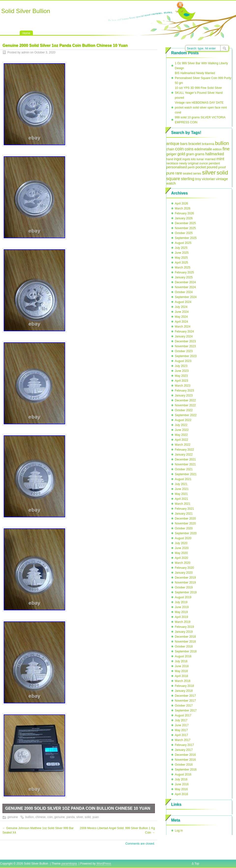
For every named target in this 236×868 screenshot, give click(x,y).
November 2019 (185, 583)
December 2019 (185, 578)
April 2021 (181, 499)
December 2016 (185, 755)
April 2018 (181, 676)
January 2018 (184, 691)
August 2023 (183, 361)
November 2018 (185, 642)
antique (173, 143)
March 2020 (183, 563)
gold (181, 154)
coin (50, 817)
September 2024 (186, 297)
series (197, 174)
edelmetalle (203, 149)
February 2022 (184, 450)
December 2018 (185, 637)
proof (222, 167)
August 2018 (183, 656)
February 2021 (184, 509)
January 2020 (184, 573)
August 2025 (183, 243)
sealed (188, 173)
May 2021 (181, 494)
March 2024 (183, 327)
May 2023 (181, 376)
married (210, 159)
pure (170, 173)
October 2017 (184, 706)
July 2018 (181, 661)
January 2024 (184, 336)
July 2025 (181, 248)
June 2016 (182, 784)
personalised (177, 167)
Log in (179, 831)
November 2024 (185, 287)
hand (170, 159)
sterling (188, 179)
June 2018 (182, 666)
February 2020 (184, 568)
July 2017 (181, 720)
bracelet (195, 144)
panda (70, 817)
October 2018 (184, 647)
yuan (96, 817)
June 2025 (182, 253)
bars (184, 144)
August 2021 (183, 479)
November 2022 (185, 405)
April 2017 (181, 735)
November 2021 (185, 464)
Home (26, 33)
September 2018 (186, 651)
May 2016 (181, 789)
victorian (208, 179)
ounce (203, 163)
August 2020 (183, 538)
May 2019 (181, 612)
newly (183, 163)
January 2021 (184, 514)
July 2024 (181, 307)
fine (226, 149)
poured (212, 167)
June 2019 (182, 607)
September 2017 (186, 710)
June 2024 (182, 312)
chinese (40, 817)
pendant (214, 163)
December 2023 (185, 341)
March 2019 (183, 622)
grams (200, 154)
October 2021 (184, 469)
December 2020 (185, 519)
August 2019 (183, 597)
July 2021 (181, 484)
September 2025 (186, 238)
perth (191, 167)
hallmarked (215, 154)
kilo (193, 159)
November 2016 (185, 760)
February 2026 (184, 213)
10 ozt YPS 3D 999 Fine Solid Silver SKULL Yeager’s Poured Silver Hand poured (199, 93)
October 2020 (184, 528)
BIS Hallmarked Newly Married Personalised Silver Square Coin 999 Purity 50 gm (203, 78)
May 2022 (181, 435)
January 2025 (184, 277)
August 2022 (183, 420)
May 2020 (181, 553)
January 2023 (184, 395)
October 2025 (184, 233)
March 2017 (183, 740)
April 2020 (181, 558)
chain (170, 149)
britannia (208, 144)
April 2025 (181, 263)
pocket (201, 167)
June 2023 (182, 371)
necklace (172, 163)
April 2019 (181, 617)
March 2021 (183, 504)
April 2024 (181, 322)
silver (80, 817)
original (193, 163)
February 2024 (184, 331)
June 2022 (182, 430)
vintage (222, 179)
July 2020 (181, 543)
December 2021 (185, 459)
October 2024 (184, 292)
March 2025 (183, 268)
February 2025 (184, 272)
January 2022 (184, 455)
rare (179, 173)
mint (220, 159)
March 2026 (183, 208)
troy (198, 179)
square (173, 179)
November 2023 (185, 346)
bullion (30, 817)
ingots (186, 159)
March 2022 (183, 445)
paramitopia (69, 864)
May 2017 (181, 730)
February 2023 (184, 391)
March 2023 (183, 386)
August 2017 (183, 715)
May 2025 (181, 258)
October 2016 (184, 765)
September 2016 (186, 770)
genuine (13, 817)
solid (88, 817)
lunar (200, 159)
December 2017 (185, 696)
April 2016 (181, 794)
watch (171, 183)
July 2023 (181, 366)
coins (189, 149)
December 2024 (185, 282)
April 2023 (181, 381)
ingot (178, 159)
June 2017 (182, 725)
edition (217, 149)
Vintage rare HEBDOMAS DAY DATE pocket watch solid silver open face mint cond (201, 108)
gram (190, 154)
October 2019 (184, 587)
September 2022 (186, 415)
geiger (171, 154)
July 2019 (181, 602)
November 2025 (185, 228)
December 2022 (185, 400)
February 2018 (184, 686)
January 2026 (184, 218)
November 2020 (185, 523)
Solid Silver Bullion (26, 11)
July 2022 (181, 425)
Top (197, 864)
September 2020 (186, 533)
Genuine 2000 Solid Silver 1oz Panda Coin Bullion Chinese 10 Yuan (78, 808)
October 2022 (184, 410)
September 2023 (186, 356)
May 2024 (181, 317)
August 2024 (183, 302)
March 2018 (183, 681)
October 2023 (184, 351)
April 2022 (181, 440)
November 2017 (185, 701)
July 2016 (181, 779)
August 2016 (183, 774)
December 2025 (185, 223)
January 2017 (184, 750)
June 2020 (182, 548)
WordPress (104, 864)
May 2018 (181, 671)
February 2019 (184, 627)
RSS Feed (180, 5)
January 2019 (184, 632)
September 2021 (186, 474)
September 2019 (186, 592)
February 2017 (184, 745)
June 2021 (182, 489)
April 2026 (181, 204)
